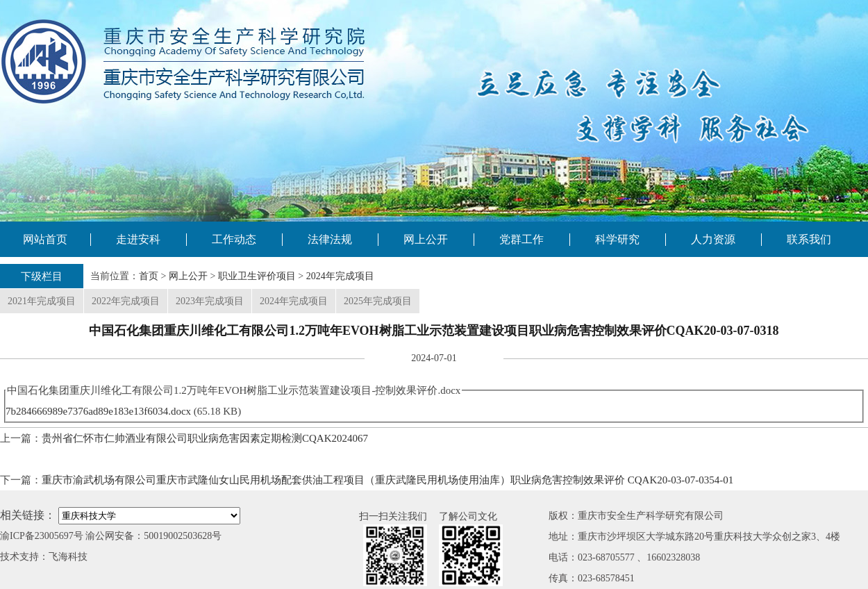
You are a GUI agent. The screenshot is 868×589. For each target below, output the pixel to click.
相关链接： (28, 515)
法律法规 (330, 239)
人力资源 (713, 239)
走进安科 (138, 239)
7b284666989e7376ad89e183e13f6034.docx (98, 411)
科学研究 (617, 239)
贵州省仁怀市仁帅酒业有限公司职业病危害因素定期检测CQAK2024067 (205, 438)
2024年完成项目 (340, 276)
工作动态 (234, 239)
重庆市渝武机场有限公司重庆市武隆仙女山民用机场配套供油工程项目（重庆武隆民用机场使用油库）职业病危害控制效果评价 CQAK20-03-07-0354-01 (387, 480)
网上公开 (426, 239)
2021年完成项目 (42, 301)
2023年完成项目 (210, 301)
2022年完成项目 (126, 301)
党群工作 (521, 239)
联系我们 (809, 239)
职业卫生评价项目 (257, 276)
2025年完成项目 (378, 301)
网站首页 (45, 239)
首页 (149, 276)
